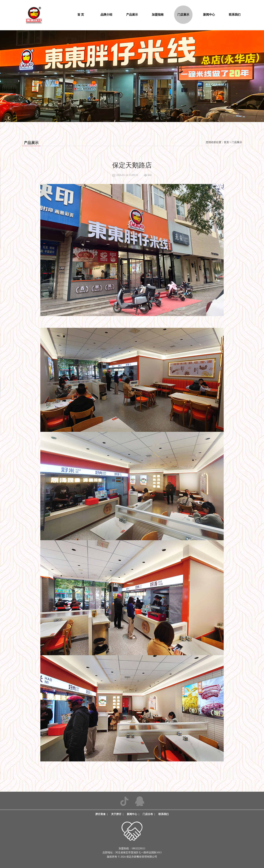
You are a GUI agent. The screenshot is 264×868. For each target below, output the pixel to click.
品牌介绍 (106, 15)
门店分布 (148, 814)
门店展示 (183, 15)
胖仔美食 (100, 814)
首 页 (81, 15)
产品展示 (132, 15)
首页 (226, 142)
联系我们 (235, 15)
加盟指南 (158, 15)
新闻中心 (209, 15)
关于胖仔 (116, 814)
